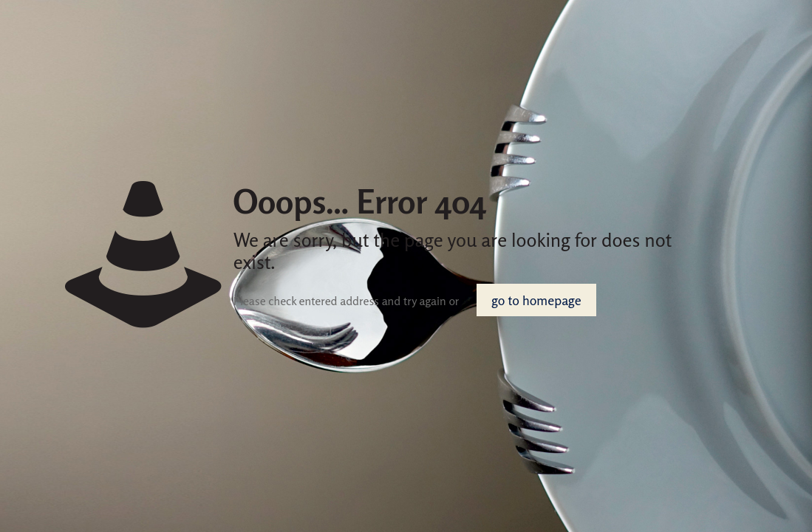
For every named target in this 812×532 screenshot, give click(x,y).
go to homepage (536, 300)
